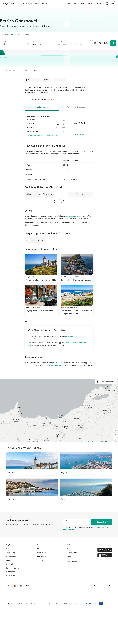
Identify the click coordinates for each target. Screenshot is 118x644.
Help (82, 3)
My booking (73, 3)
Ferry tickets (10, 70)
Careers (40, 560)
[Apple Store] (105, 555)
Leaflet (83, 441)
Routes (9, 560)
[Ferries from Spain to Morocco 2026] (41, 268)
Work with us (42, 553)
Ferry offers (26, 3)
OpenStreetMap (113, 441)
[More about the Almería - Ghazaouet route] (44, 136)
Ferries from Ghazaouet (76, 107)
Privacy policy (42, 604)
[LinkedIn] (110, 586)
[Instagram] (99, 586)
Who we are (41, 549)
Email (66, 521)
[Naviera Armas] (34, 240)
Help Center (72, 553)
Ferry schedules (23, 70)
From (5, 42)
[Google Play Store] (105, 550)
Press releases (42, 556)
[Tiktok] (105, 586)
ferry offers (71, 216)
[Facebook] (94, 586)
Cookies (33, 604)
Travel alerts (72, 562)
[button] (40, 194)
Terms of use (25, 604)
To (33, 42)
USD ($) (99, 3)
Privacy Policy (101, 527)
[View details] (49, 524)
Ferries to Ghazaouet (42, 107)
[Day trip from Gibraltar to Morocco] (77, 268)
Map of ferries (57, 365)
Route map (11, 572)
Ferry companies (13, 568)
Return (13, 34)
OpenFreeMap (89, 441)
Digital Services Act (71, 604)
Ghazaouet (36, 70)
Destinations (11, 556)
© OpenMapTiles (98, 441)
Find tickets (80, 134)
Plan (37, 3)
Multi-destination (23, 34)
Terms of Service (68, 529)
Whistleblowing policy (55, 604)
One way (5, 34)
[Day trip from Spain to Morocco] (41, 300)
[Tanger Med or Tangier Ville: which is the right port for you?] (77, 300)
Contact (70, 556)
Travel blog (11, 553)
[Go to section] (33, 80)
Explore (45, 3)
